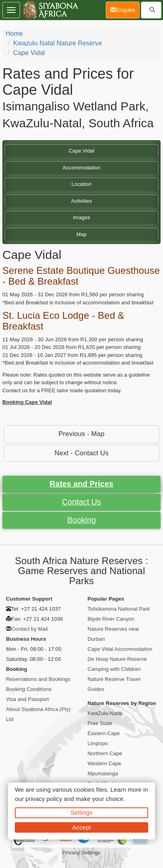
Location (82, 184)
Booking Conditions (29, 689)
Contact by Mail (29, 629)
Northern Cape (105, 753)
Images (81, 217)
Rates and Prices (81, 484)
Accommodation (81, 168)
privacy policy (44, 799)
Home (14, 34)
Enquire (125, 9)
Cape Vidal (29, 53)
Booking (81, 520)
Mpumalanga (103, 773)
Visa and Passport (27, 699)
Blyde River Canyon (111, 619)
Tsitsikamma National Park (119, 609)
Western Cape (105, 763)
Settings (81, 812)
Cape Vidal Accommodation (120, 649)
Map (82, 234)
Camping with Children (114, 669)
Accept (81, 827)
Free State (100, 723)
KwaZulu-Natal (105, 713)
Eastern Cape (104, 733)
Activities (81, 201)
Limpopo (98, 743)
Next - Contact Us (81, 453)
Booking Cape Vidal (27, 402)
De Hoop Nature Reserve (117, 659)
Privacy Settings (81, 853)
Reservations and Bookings (38, 679)
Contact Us (81, 502)
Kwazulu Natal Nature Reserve (58, 43)
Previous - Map (81, 434)
